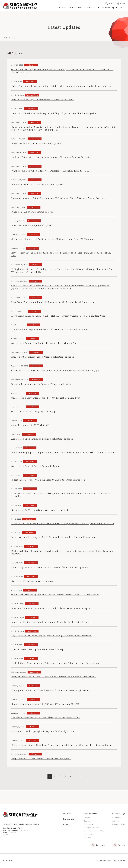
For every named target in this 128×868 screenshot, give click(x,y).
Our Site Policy (8, 861)
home (5, 38)
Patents (87, 818)
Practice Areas (90, 814)
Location (98, 845)
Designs (87, 821)
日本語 (121, 3)
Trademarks (89, 824)
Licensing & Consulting (94, 831)
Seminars (116, 818)
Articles (116, 821)
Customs (88, 837)
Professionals (75, 7)
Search (110, 3)
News (122, 7)
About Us (62, 7)
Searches (88, 834)
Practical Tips (119, 824)
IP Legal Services (91, 827)
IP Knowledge (119, 814)
